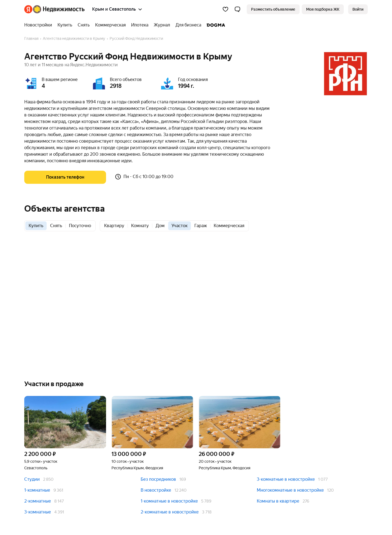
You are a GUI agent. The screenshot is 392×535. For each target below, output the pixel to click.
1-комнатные (37, 490)
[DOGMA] (215, 25)
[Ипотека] (140, 25)
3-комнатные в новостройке (286, 479)
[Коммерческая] (110, 25)
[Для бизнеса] (188, 25)
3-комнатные (38, 512)
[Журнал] (162, 25)
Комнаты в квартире (278, 501)
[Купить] (65, 25)
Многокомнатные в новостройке (290, 490)
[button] (237, 9)
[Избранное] (225, 9)
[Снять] (84, 25)
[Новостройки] (40, 25)
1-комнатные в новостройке (169, 501)
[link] (358, 9)
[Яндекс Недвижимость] (59, 9)
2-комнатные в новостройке (170, 512)
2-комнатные (38, 501)
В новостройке (156, 490)
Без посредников (158, 479)
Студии (32, 479)
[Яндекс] (28, 9)
